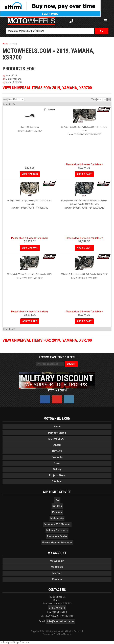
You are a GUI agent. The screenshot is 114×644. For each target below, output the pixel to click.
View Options (30, 174)
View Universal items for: (47, 88)
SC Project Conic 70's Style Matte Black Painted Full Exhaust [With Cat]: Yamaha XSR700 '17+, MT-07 (84, 202)
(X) (4, 76)
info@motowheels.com (61, 621)
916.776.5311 (57, 608)
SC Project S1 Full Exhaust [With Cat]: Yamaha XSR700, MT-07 (84, 274)
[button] (57, 31)
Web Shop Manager (62, 634)
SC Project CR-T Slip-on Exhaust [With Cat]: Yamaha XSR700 (30, 274)
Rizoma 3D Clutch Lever (30, 127)
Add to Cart (84, 174)
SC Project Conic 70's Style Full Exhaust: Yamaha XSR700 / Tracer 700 (30, 202)
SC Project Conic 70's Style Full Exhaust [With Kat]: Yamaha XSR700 (84, 129)
